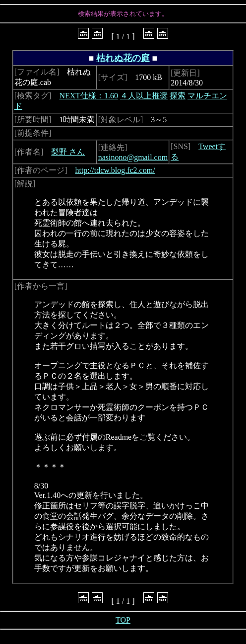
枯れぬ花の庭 (123, 58)
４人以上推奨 (144, 96)
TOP (123, 620)
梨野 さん (68, 152)
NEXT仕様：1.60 (89, 96)
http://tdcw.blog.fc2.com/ (115, 170)
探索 (178, 96)
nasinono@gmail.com (133, 157)
